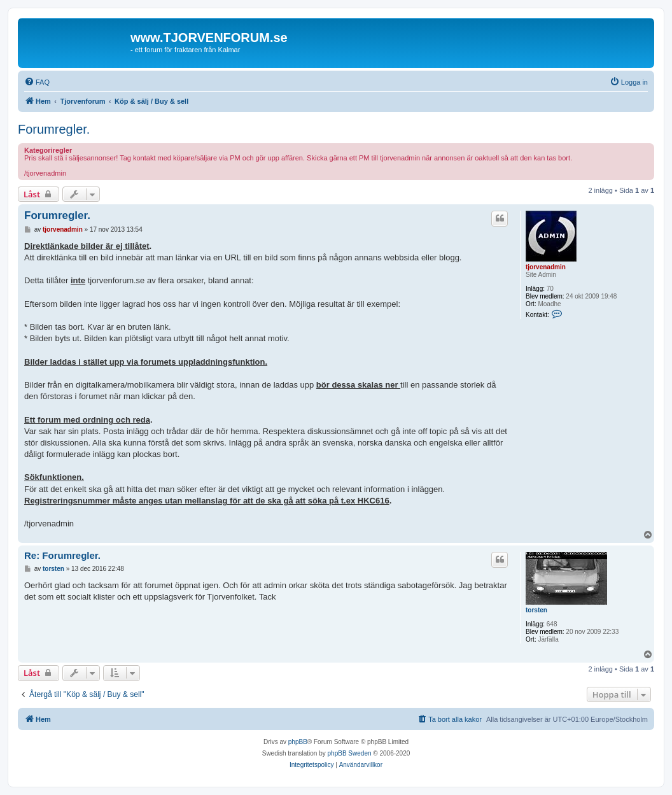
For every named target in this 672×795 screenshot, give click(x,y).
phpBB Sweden (350, 753)
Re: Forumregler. (62, 555)
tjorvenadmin (546, 267)
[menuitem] (37, 82)
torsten (536, 610)
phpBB (298, 742)
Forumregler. (54, 129)
